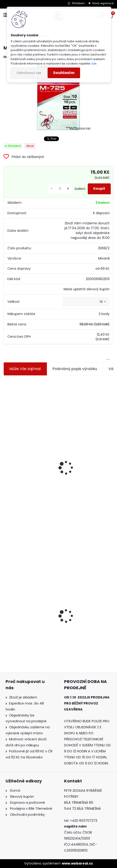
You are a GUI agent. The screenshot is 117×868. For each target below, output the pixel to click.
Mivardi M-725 (20, 615)
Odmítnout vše (29, 73)
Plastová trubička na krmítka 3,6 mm (83, 439)
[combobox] (86, 302)
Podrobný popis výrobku (75, 369)
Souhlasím (64, 73)
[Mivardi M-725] (58, 98)
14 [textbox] (101, 302)
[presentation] (6, 457)
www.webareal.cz (77, 863)
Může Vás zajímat (25, 369)
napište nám (75, 826)
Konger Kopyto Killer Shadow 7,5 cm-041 (82, 608)
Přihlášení (78, 3)
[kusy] (60, 189)
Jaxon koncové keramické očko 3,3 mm (28, 440)
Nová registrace (103, 3)
